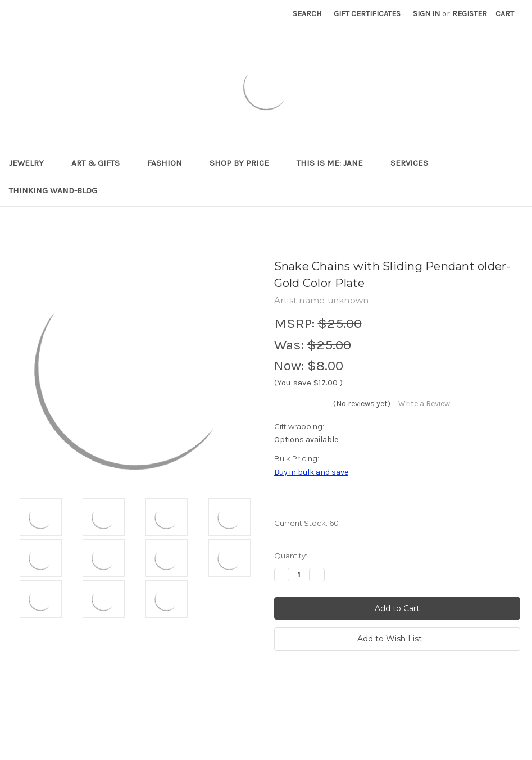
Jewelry (31, 163)
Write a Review (424, 404)
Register (470, 14)
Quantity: (291, 556)
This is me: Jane (335, 163)
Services (414, 163)
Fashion (169, 163)
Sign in (426, 14)
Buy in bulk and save (311, 472)
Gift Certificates (367, 14)
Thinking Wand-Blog (53, 190)
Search (307, 14)
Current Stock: (306, 523)
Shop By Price (244, 163)
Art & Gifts (100, 163)
